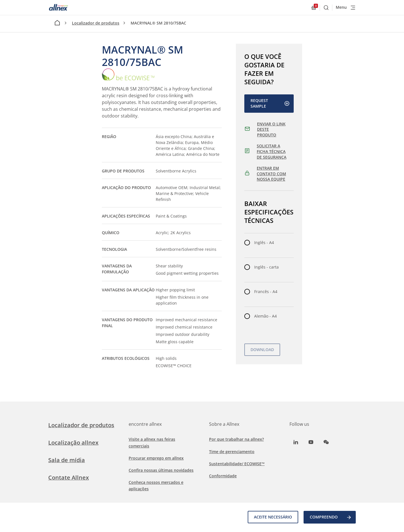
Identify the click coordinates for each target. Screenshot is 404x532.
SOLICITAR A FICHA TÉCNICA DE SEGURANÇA (272, 151)
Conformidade (223, 476)
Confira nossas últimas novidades (161, 470)
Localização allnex (73, 443)
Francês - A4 (266, 292)
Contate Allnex (69, 477)
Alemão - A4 (265, 316)
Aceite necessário (273, 517)
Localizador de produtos (96, 23)
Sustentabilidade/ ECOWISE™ (237, 464)
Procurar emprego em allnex (156, 458)
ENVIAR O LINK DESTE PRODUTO (271, 129)
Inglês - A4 (264, 242)
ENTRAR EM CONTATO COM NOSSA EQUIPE (271, 174)
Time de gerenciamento (232, 452)
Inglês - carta (266, 267)
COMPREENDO (331, 517)
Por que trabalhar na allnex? (236, 439)
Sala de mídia (67, 460)
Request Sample (270, 103)
